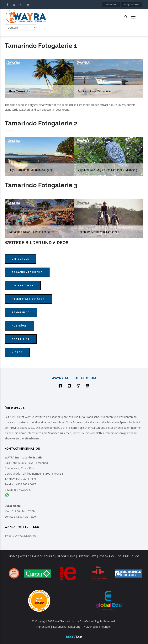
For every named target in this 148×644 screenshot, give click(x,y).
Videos (17, 352)
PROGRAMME (66, 556)
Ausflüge (19, 326)
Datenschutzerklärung (67, 627)
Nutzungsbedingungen (97, 627)
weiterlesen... (32, 438)
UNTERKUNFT (87, 556)
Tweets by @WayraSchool (21, 536)
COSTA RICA (107, 556)
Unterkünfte (23, 286)
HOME (13, 556)
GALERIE (123, 556)
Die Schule (20, 259)
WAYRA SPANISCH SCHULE (37, 556)
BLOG (135, 556)
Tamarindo (21, 312)
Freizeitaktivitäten (28, 299)
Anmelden (111, 5)
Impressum (43, 627)
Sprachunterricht (27, 272)
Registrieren (132, 5)
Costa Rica (21, 339)
